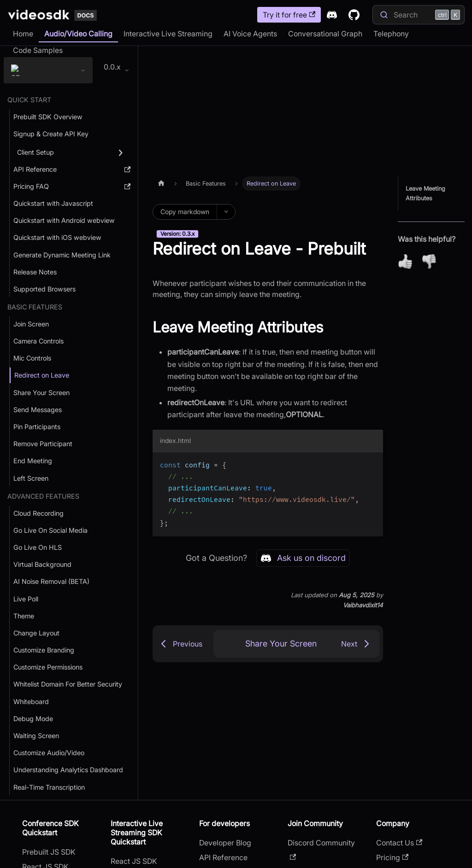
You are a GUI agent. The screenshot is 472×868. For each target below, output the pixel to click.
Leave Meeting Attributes (425, 193)
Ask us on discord (303, 558)
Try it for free (289, 15)
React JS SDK (134, 862)
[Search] (419, 15)
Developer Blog (225, 843)
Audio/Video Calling (78, 34)
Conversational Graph (325, 34)
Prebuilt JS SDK (49, 852)
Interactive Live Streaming (168, 34)
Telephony (391, 34)
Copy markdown (185, 212)
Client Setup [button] (35, 153)
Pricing (392, 858)
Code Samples (38, 50)
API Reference (223, 858)
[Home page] (161, 184)
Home (23, 34)
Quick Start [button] (29, 100)
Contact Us (399, 843)
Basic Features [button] (35, 307)
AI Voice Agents (250, 34)
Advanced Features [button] (43, 497)
